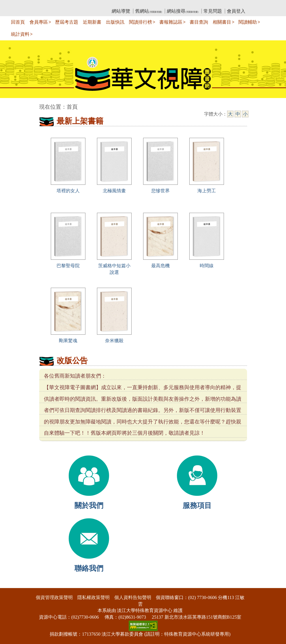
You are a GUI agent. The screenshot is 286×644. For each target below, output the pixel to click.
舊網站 (148, 11)
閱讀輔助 (248, 22)
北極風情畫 (114, 191)
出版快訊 (115, 22)
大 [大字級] (230, 114)
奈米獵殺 (114, 341)
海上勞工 (207, 191)
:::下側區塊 (11, 584)
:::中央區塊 (11, 104)
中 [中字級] (238, 114)
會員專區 (39, 22)
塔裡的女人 (68, 191)
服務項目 (197, 505)
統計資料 (20, 34)
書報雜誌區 (171, 22)
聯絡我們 (89, 568)
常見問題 (213, 11)
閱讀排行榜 (141, 22)
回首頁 (18, 22)
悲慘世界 (160, 191)
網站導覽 (121, 11)
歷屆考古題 (67, 22)
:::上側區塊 (50, 4)
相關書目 (222, 22)
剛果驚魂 (68, 341)
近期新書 (92, 22)
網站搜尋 (183, 11)
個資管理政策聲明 (54, 597)
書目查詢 (199, 22)
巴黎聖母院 (68, 266)
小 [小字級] (245, 114)
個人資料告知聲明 (133, 597)
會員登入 (236, 11)
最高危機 (160, 266)
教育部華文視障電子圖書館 (90, 4)
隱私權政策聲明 (94, 597)
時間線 (207, 266)
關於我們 (89, 505)
